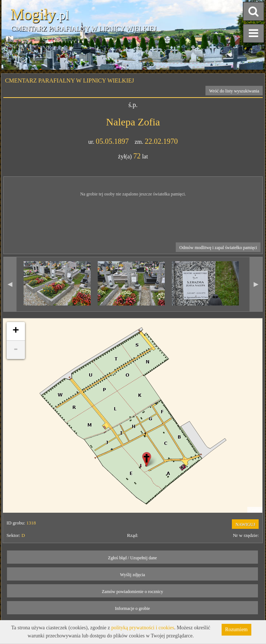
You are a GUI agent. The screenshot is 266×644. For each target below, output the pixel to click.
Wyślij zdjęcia (132, 575)
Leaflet (255, 510)
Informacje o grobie (132, 608)
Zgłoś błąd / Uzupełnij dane (132, 558)
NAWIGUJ (245, 524)
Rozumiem (236, 630)
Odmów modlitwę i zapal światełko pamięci (218, 248)
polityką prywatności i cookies (143, 628)
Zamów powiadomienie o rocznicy (133, 592)
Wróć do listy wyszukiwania (234, 91)
